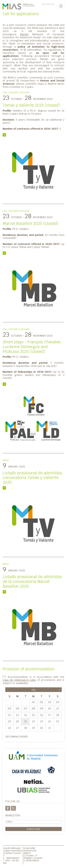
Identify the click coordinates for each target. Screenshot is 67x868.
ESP (53, 4)
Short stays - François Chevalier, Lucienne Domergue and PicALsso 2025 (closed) (32, 347)
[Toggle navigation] (61, 6)
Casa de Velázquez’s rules (19, 680)
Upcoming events (17, 737)
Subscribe (33, 829)
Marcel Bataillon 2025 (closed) (30, 223)
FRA (48, 4)
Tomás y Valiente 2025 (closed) (31, 105)
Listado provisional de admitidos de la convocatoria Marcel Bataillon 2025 (32, 581)
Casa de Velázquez (12, 848)
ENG (44, 4)
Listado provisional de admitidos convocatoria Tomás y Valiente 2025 (32, 478)
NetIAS (24, 34)
